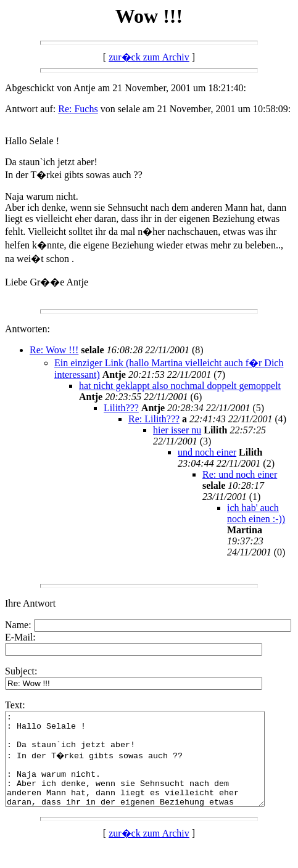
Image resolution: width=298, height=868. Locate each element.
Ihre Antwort (30, 603)
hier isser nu (177, 430)
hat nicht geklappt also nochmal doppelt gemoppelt (180, 386)
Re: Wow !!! (54, 350)
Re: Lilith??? (154, 419)
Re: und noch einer (240, 474)
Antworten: (27, 329)
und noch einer (207, 452)
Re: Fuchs (78, 109)
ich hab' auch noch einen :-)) (256, 513)
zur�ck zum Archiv (149, 57)
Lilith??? (121, 408)
